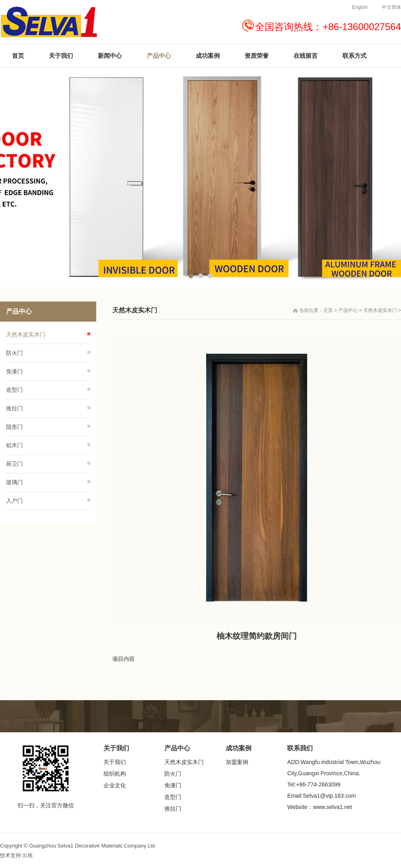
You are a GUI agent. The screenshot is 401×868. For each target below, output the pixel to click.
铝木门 (14, 445)
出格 (28, 855)
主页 (328, 310)
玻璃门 (14, 482)
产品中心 (348, 310)
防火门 (14, 353)
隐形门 (14, 427)
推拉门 (14, 408)
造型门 (14, 390)
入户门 (14, 501)
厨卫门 (14, 464)
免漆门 (14, 371)
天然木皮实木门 (380, 310)
